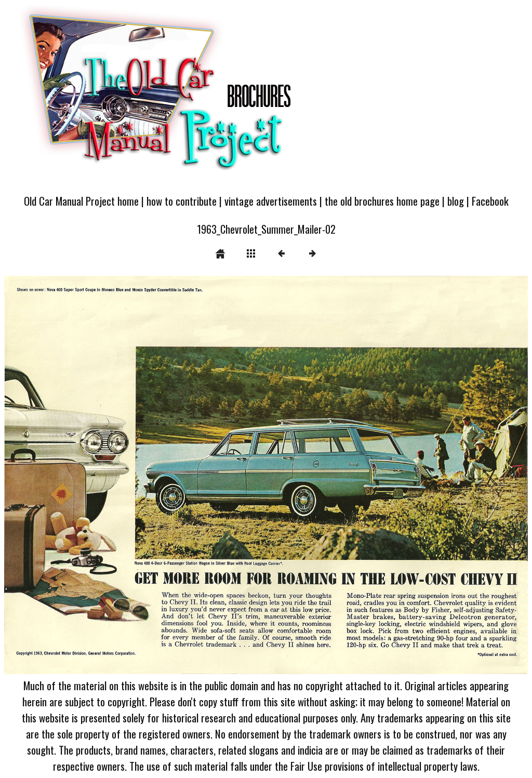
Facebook (490, 201)
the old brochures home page (382, 201)
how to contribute (182, 201)
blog (456, 201)
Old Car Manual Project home (81, 201)
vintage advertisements (271, 201)
